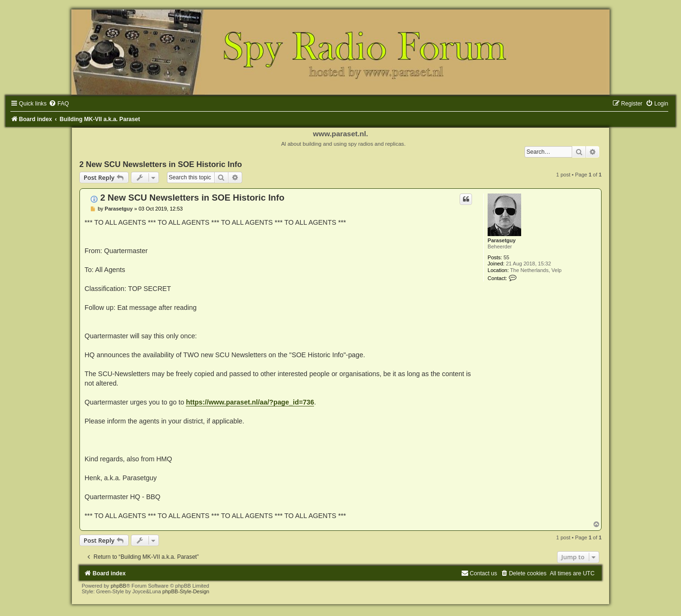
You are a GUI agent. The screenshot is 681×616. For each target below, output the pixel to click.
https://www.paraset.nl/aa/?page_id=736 (250, 402)
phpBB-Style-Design (186, 591)
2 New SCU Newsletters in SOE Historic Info (161, 164)
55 (506, 257)
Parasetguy (502, 240)
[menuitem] (59, 104)
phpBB (118, 586)
